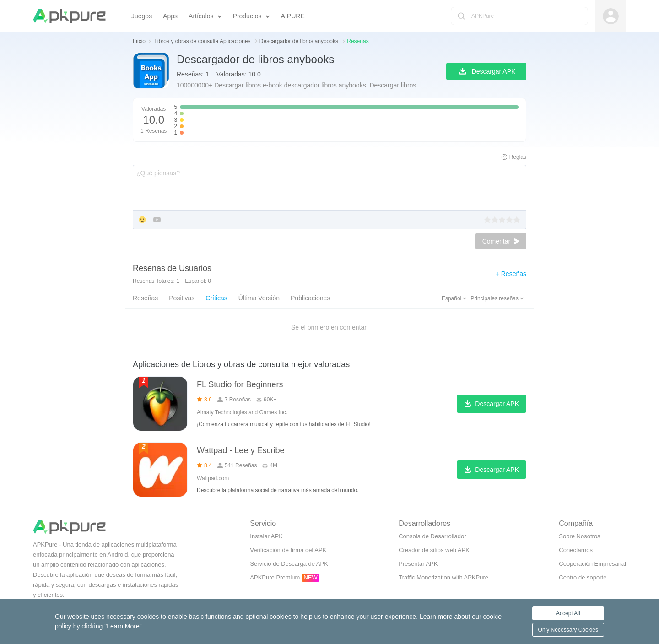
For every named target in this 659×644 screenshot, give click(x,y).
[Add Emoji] (142, 220)
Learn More (123, 626)
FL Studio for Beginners (240, 384)
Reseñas (145, 298)
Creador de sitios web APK (434, 550)
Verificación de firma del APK (288, 550)
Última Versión (259, 298)
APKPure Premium (275, 577)
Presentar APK (418, 564)
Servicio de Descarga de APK (289, 564)
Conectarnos (576, 550)
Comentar (501, 241)
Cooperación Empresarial (592, 564)
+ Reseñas (511, 274)
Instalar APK (266, 536)
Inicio (139, 41)
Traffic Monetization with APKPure (443, 577)
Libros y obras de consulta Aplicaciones (203, 41)
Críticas (216, 298)
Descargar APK (492, 404)
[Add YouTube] (157, 220)
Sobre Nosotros (579, 536)
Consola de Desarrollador (432, 536)
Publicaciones (310, 298)
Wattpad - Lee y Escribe (240, 450)
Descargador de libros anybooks (300, 41)
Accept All (568, 613)
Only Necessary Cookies (568, 630)
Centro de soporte (583, 577)
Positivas (182, 298)
